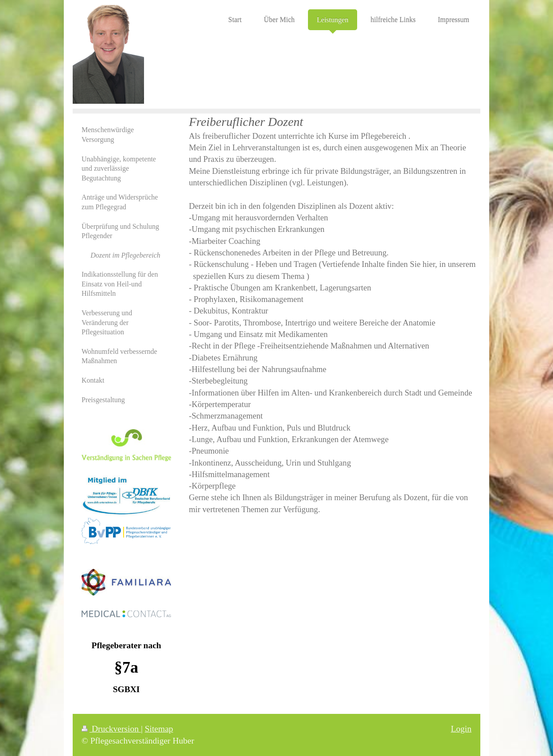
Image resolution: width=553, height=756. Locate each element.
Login (461, 729)
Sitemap (159, 729)
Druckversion (111, 729)
